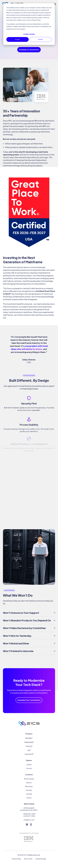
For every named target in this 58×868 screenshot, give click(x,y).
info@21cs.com (29, 818)
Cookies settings (29, 34)
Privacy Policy (17, 857)
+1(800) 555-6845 (29, 812)
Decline (40, 39)
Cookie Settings (41, 857)
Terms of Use (28, 857)
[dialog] (29, 24)
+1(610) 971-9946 (29, 814)
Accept (17, 39)
